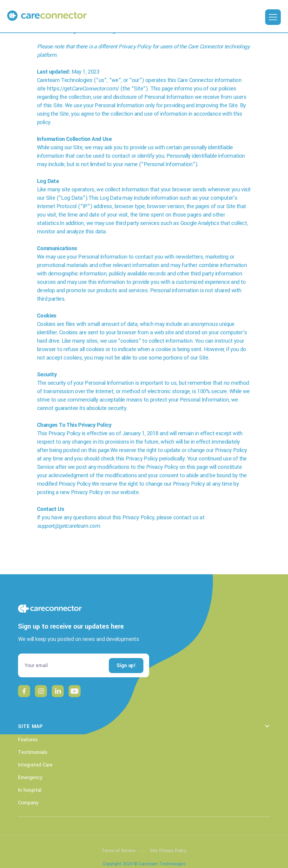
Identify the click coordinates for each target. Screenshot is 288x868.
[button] (273, 17)
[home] (23, 15)
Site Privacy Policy (168, 851)
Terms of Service (119, 851)
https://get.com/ (83, 89)
